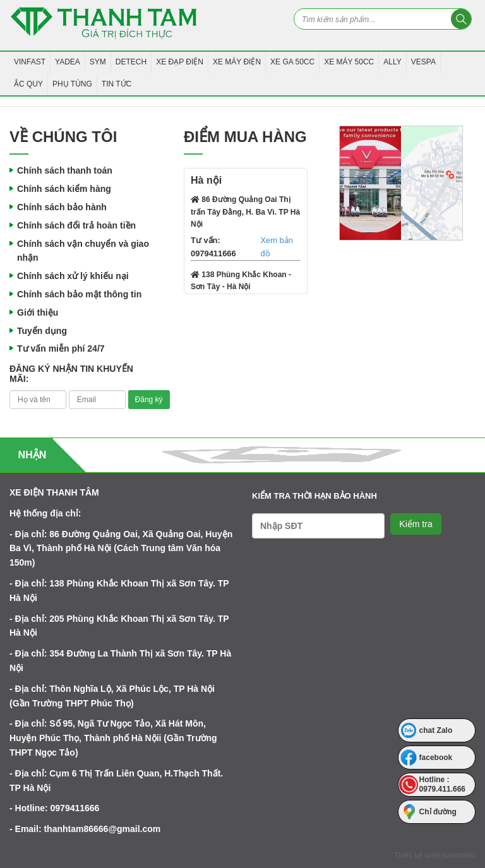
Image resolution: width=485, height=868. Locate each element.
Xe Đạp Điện (180, 62)
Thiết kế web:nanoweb (434, 855)
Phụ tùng (72, 84)
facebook (436, 758)
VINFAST (30, 62)
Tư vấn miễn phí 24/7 (61, 348)
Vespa (423, 62)
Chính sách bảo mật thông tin (79, 294)
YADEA (68, 62)
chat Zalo (436, 730)
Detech (131, 62)
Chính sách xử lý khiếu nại (73, 276)
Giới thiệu (38, 312)
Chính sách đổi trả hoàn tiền (76, 225)
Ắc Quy (28, 84)
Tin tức (117, 84)
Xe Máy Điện (237, 62)
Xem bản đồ (276, 247)
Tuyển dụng (42, 331)
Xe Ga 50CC (292, 62)
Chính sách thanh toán (65, 170)
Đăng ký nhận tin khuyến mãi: (71, 373)
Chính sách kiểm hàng (64, 189)
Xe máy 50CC (349, 62)
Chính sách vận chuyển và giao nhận (83, 251)
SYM (98, 62)
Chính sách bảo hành (62, 207)
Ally (392, 62)
